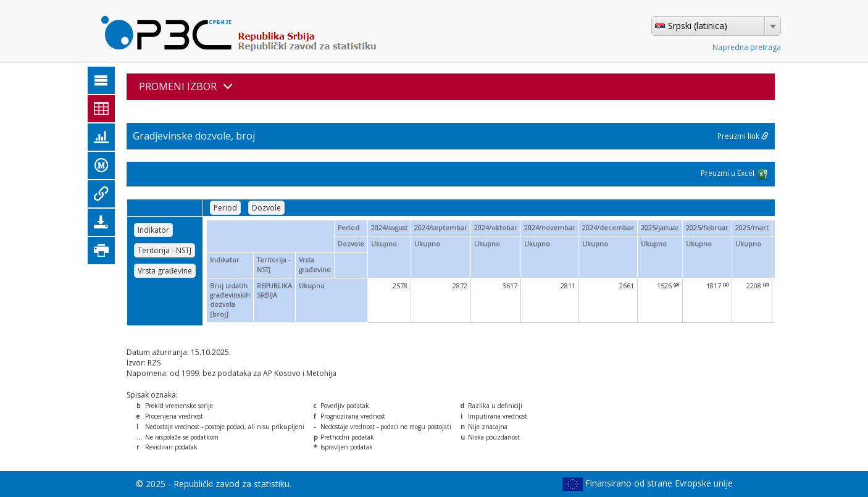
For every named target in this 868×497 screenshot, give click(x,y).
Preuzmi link (743, 136)
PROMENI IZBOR (186, 86)
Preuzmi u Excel (735, 174)
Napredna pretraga (747, 47)
